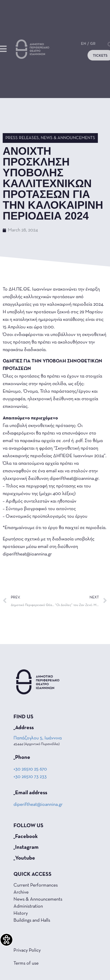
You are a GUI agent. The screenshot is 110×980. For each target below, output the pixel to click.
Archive (21, 892)
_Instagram (26, 847)
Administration (28, 906)
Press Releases (22, 138)
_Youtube (24, 858)
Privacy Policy (27, 950)
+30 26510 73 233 (30, 777)
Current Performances (36, 885)
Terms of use (26, 963)
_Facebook (26, 837)
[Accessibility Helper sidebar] (6, 940)
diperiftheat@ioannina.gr (38, 805)
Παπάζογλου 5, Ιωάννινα (38, 738)
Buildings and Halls (32, 920)
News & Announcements (68, 138)
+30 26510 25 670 (30, 769)
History (21, 913)
